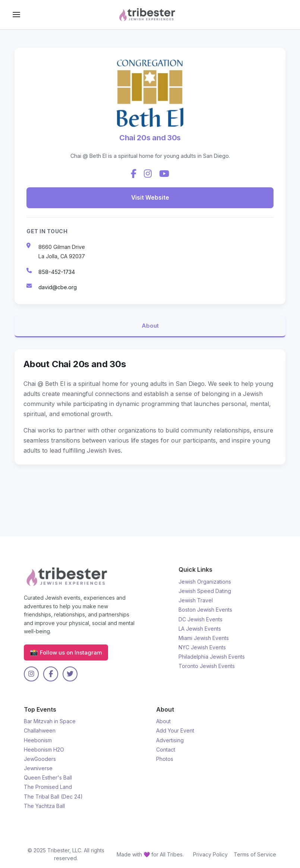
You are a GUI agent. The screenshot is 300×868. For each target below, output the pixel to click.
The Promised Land (48, 787)
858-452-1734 (57, 271)
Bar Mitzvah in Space (50, 721)
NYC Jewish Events (202, 647)
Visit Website (150, 197)
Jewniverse (38, 768)
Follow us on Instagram (66, 652)
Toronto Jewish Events (207, 666)
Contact (166, 750)
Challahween (40, 730)
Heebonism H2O (44, 750)
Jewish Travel (196, 600)
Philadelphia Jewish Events (212, 657)
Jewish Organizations (205, 582)
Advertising (170, 740)
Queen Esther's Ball (48, 778)
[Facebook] (134, 174)
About (150, 326)
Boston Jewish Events (205, 610)
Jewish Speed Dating (205, 591)
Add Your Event (175, 730)
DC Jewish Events (200, 619)
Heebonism (38, 740)
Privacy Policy (210, 854)
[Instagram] (148, 174)
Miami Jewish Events (204, 638)
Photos (165, 759)
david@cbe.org (58, 286)
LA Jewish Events (200, 629)
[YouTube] (164, 174)
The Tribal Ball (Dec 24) (53, 797)
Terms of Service (255, 854)
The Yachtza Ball (44, 806)
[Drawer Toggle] (16, 15)
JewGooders (40, 759)
